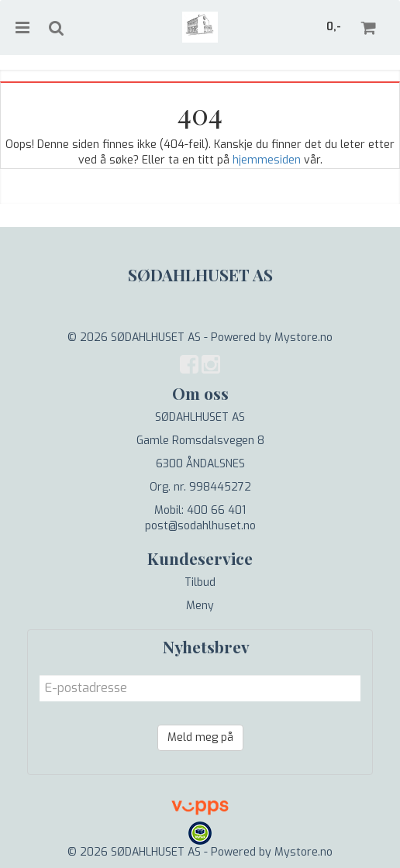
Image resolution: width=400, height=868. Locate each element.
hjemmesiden (267, 160)
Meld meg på (200, 737)
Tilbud (200, 582)
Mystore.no (303, 338)
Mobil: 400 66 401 (200, 510)
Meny (200, 606)
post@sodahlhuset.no (200, 526)
